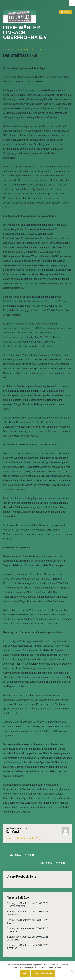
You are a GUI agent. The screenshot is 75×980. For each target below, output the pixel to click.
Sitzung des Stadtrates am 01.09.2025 (27, 903)
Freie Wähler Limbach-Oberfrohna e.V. (25, 33)
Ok (25, 974)
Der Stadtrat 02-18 (22, 855)
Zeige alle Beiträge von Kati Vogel (24, 838)
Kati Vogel (23, 49)
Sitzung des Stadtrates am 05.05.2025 (27, 920)
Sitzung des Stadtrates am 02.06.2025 (27, 912)
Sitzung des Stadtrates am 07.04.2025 (27, 928)
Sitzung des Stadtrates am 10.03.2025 (27, 937)
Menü (67, 12)
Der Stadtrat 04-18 (53, 863)
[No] (72, 971)
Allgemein (37, 49)
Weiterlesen (43, 974)
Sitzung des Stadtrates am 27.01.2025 (27, 945)
